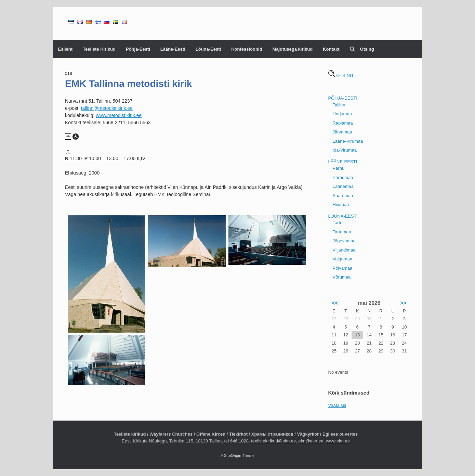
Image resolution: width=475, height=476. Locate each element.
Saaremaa (343, 196)
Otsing (362, 49)
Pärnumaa (343, 177)
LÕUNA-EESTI (343, 216)
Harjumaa (342, 114)
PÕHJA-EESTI (343, 98)
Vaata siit (337, 405)
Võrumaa (342, 277)
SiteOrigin (233, 455)
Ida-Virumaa (345, 150)
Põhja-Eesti (138, 49)
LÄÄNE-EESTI (343, 162)
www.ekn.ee (338, 441)
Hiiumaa (341, 204)
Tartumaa (342, 232)
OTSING (341, 75)
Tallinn (339, 105)
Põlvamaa (343, 268)
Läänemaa (343, 186)
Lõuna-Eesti (208, 49)
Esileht (65, 49)
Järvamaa (342, 132)
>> (403, 303)
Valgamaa (343, 259)
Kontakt (331, 49)
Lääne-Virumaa (348, 141)
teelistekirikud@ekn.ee (273, 441)
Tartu (338, 223)
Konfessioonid (247, 49)
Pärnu (339, 168)
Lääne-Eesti (173, 49)
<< (335, 303)
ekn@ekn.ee (311, 441)
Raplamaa (343, 123)
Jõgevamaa (344, 241)
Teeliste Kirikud (99, 49)
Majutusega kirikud (292, 49)
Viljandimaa (344, 250)
